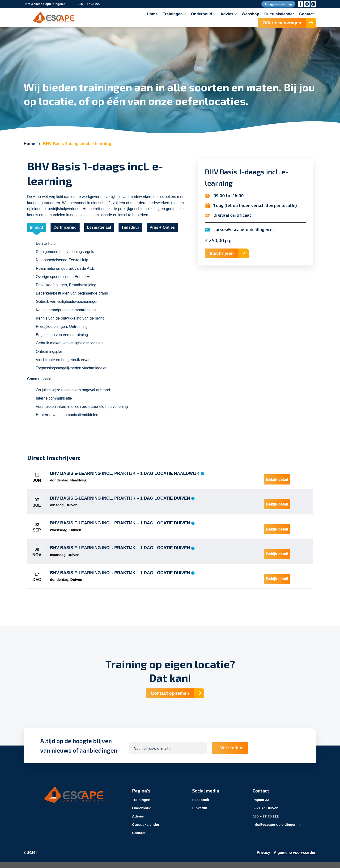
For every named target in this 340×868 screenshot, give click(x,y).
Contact (306, 14)
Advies (229, 14)
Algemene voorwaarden (295, 858)
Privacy (263, 858)
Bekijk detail (277, 477)
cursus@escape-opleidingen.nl (244, 229)
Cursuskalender (279, 14)
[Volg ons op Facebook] (301, 4)
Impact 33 (261, 805)
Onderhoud (203, 14)
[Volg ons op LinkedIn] (313, 4)
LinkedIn (200, 813)
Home (152, 14)
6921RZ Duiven (266, 813)
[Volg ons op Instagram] (307, 4)
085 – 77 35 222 (266, 822)
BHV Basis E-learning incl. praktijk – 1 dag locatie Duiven (120, 500)
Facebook (201, 805)
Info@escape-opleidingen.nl (278, 830)
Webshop (251, 14)
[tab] (36, 228)
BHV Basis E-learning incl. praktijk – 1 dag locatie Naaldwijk (125, 474)
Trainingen (174, 14)
